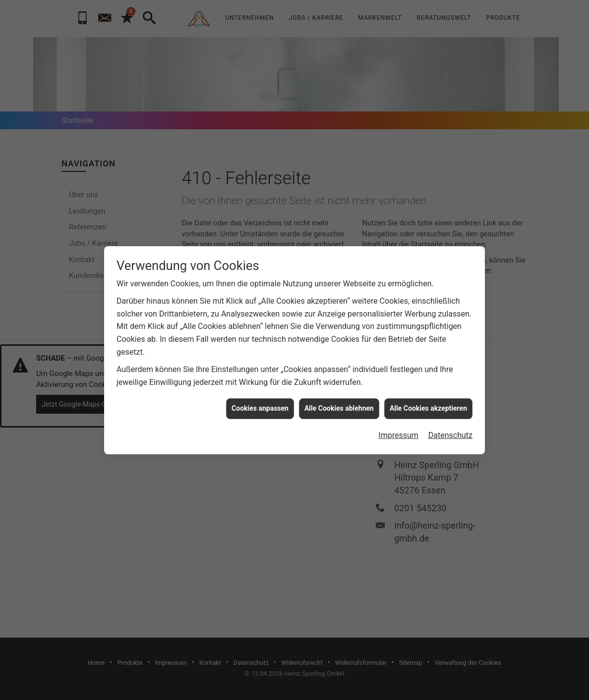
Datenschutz (450, 408)
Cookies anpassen (260, 381)
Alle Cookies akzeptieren (428, 381)
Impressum (398, 408)
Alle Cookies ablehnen (339, 381)
